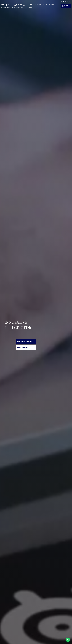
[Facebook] (62, 1)
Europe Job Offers (23, 347)
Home (30, 4)
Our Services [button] (50, 4)
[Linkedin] (68, 1)
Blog (30, 8)
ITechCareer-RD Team (14, 5)
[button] (66, 6)
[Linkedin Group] (70, 1)
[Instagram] (66, 1)
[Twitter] (64, 1)
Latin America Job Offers (25, 341)
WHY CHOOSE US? (39, 4)
